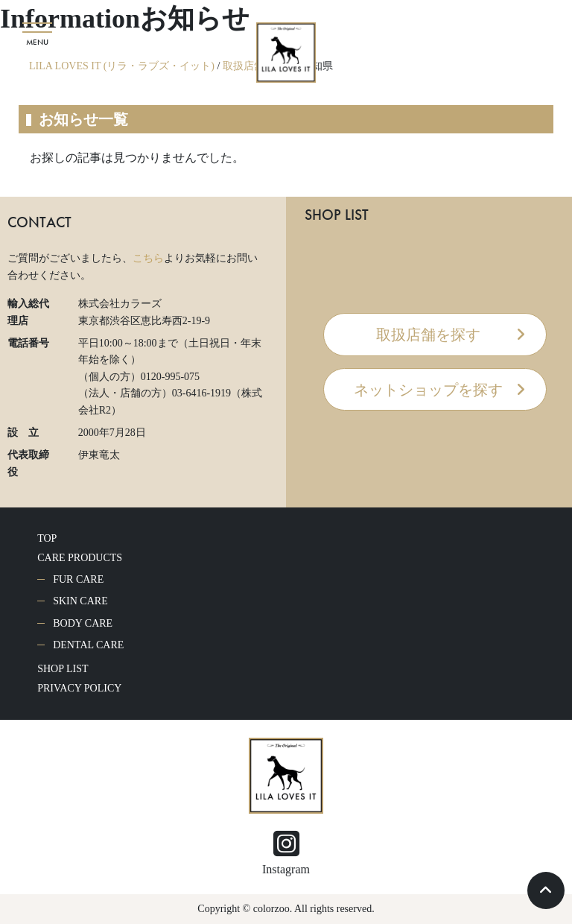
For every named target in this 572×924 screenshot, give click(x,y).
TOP (47, 538)
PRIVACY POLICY (79, 688)
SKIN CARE (80, 601)
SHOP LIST (63, 669)
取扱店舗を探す (428, 335)
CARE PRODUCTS (80, 558)
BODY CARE (83, 623)
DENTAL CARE (88, 645)
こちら (148, 258)
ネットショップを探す (428, 390)
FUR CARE (78, 579)
